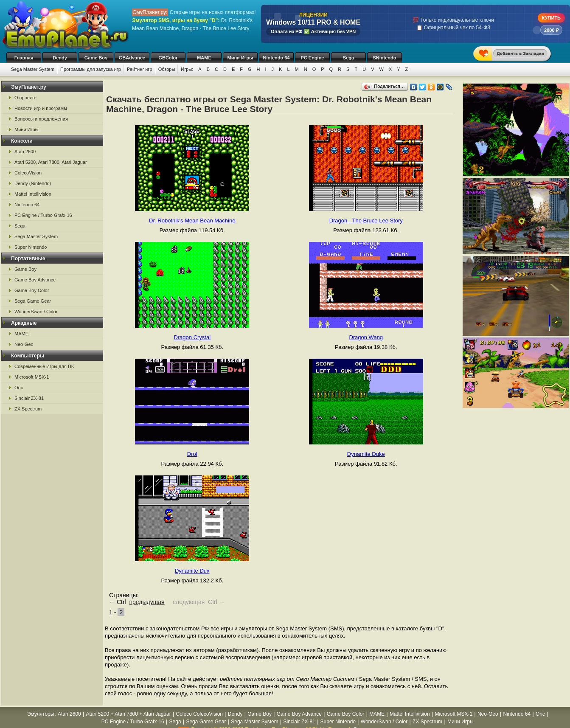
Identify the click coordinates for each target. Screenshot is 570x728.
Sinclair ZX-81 (29, 398)
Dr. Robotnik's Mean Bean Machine (192, 221)
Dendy (60, 58)
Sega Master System (33, 69)
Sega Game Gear (33, 301)
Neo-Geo (24, 344)
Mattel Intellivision (33, 194)
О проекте (25, 98)
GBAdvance (132, 58)
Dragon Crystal (192, 337)
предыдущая (147, 602)
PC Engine (312, 58)
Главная (24, 58)
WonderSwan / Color (36, 312)
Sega (348, 58)
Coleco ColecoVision (199, 714)
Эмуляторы (41, 714)
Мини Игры (240, 58)
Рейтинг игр (140, 69)
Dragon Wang (366, 337)
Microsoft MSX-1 (32, 377)
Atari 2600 (25, 152)
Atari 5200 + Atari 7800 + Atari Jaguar (129, 714)
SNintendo (385, 58)
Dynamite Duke (366, 454)
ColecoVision (28, 173)
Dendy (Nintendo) (33, 183)
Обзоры (167, 69)
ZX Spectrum (28, 409)
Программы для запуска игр (91, 69)
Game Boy (96, 58)
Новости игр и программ (41, 108)
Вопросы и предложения (41, 119)
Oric (19, 388)
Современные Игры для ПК (44, 366)
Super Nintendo (31, 247)
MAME (204, 58)
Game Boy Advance (35, 280)
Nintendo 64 (277, 58)
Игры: (187, 69)
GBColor (168, 58)
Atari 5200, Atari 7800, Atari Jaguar (51, 162)
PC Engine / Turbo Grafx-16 (43, 215)
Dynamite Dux (192, 571)
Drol (192, 454)
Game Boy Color (32, 290)
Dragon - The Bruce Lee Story (366, 221)
